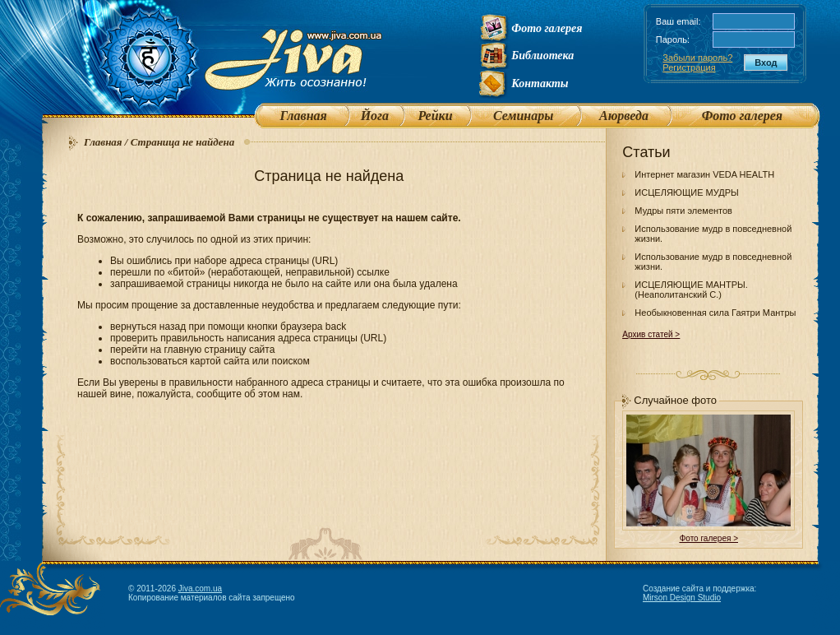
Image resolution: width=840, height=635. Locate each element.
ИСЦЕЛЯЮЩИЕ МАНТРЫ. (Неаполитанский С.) (691, 290)
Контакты (540, 83)
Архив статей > (651, 334)
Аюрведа (624, 116)
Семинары (523, 116)
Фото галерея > (709, 538)
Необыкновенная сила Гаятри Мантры (715, 313)
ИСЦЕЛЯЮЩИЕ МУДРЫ (686, 192)
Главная (304, 116)
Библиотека (542, 56)
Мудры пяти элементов (683, 211)
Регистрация (689, 67)
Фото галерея (547, 28)
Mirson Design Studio (682, 598)
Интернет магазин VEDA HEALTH (704, 174)
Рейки (435, 116)
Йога (375, 116)
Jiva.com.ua (200, 589)
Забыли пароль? (697, 58)
